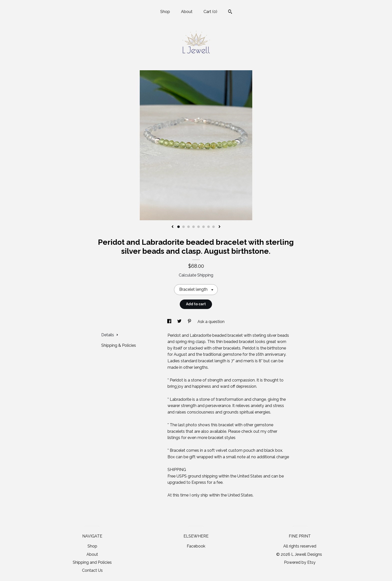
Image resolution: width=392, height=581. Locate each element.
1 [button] (178, 227)
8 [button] (213, 227)
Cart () (210, 12)
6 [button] (203, 227)
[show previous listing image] (172, 227)
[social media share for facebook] (170, 322)
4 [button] (193, 227)
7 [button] (208, 227)
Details (110, 335)
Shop (165, 12)
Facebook (196, 546)
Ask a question (211, 322)
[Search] (230, 12)
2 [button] (183, 227)
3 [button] (188, 227)
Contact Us (92, 570)
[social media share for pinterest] (190, 322)
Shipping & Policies (119, 345)
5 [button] (198, 227)
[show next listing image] (219, 227)
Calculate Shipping (196, 275)
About (187, 12)
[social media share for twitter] (180, 322)
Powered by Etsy (300, 562)
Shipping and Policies (92, 562)
